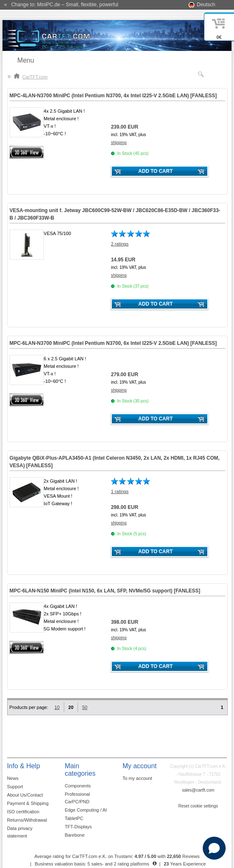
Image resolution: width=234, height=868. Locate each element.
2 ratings (120, 244)
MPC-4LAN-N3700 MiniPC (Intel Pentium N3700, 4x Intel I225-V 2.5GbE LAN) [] (113, 96)
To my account (137, 778)
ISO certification (23, 812)
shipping (119, 143)
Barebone (75, 835)
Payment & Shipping (28, 803)
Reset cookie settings (198, 806)
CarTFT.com (31, 77)
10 (57, 707)
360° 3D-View (27, 152)
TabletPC (74, 818)
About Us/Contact (25, 795)
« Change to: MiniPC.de (61, 5)
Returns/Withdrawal (27, 820)
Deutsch (206, 5)
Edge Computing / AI (86, 810)
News (13, 778)
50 (85, 707)
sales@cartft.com (198, 790)
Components (78, 786)
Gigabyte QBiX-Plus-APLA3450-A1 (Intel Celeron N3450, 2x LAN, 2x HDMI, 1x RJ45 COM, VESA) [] (114, 462)
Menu (26, 60)
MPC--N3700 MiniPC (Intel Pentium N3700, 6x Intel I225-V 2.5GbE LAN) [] (113, 343)
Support (15, 787)
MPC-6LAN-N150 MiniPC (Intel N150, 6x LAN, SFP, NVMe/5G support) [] (105, 591)
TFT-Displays (78, 827)
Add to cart (156, 171)
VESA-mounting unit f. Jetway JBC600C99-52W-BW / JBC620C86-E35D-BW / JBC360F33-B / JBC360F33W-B (115, 214)
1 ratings (120, 491)
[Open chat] (214, 848)
